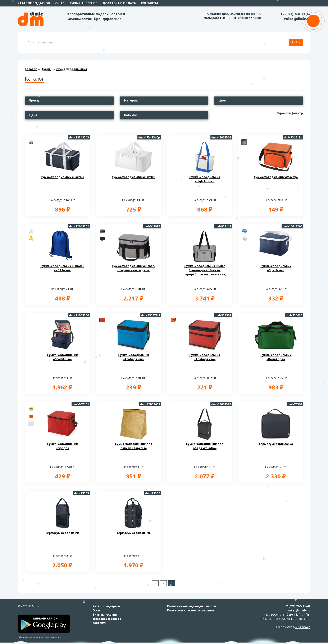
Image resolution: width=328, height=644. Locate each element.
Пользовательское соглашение (191, 610)
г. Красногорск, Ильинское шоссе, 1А (234, 14)
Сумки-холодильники (72, 69)
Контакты (149, 3)
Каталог (31, 69)
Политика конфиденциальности (192, 606)
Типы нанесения (83, 3)
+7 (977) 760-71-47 (295, 14)
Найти (296, 42)
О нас (60, 3)
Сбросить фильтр (290, 113)
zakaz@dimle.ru (297, 19)
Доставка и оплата (119, 3)
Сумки (46, 69)
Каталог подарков (34, 3)
